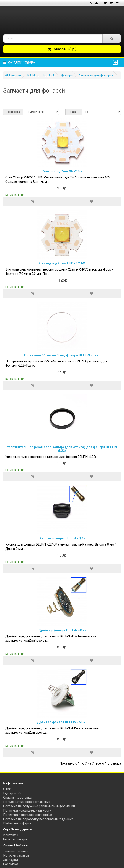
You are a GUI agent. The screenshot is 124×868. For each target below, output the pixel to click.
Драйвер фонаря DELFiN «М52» (62, 722)
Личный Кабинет (16, 851)
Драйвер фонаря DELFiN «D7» (62, 630)
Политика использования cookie (28, 815)
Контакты (11, 835)
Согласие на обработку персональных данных (38, 819)
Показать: (74, 112)
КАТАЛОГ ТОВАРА (19, 63)
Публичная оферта (17, 823)
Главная (13, 75)
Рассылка (11, 864)
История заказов (16, 855)
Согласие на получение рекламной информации (39, 806)
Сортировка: (13, 112)
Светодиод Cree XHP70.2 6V (62, 263)
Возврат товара (15, 839)
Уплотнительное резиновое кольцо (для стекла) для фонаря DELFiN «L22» (62, 449)
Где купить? (12, 793)
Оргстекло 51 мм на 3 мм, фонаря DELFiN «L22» (62, 355)
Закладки (10, 860)
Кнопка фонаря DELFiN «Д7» (62, 538)
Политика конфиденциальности (27, 810)
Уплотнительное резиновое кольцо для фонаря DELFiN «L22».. (52, 457)
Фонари (67, 75)
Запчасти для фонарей (96, 75)
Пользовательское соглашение (27, 802)
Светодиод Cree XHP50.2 (62, 171)
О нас (7, 789)
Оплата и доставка (17, 798)
